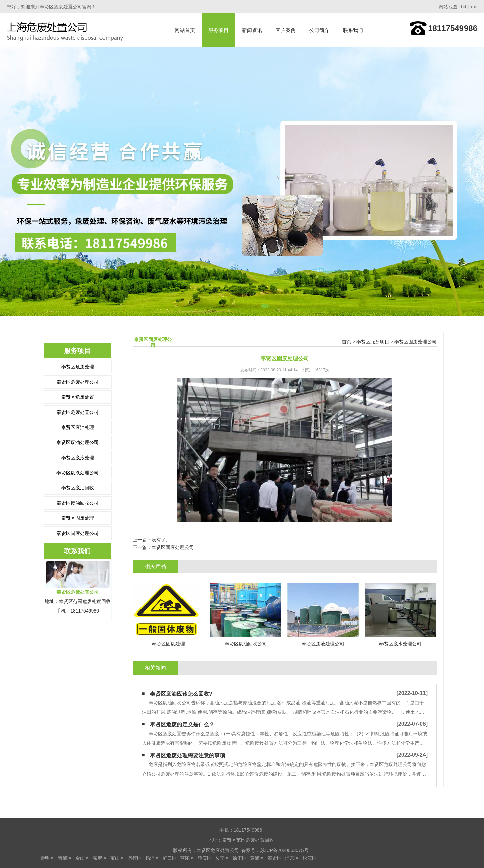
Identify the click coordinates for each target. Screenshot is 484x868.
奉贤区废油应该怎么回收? (181, 694)
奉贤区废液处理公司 (78, 473)
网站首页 (185, 30)
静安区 (205, 858)
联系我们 (353, 30)
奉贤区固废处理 (78, 518)
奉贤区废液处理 (78, 458)
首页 (347, 342)
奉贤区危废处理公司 (78, 382)
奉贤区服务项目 (373, 342)
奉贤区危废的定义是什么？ (182, 725)
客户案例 (286, 30)
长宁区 (222, 858)
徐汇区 (240, 858)
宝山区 (117, 858)
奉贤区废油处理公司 (78, 442)
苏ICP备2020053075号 (284, 850)
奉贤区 (275, 858)
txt (464, 7)
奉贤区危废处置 (78, 397)
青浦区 (65, 858)
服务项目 (218, 30)
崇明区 (47, 858)
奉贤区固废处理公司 (78, 533)
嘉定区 (100, 858)
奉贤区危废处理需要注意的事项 (188, 756)
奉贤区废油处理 (78, 427)
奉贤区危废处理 (78, 367)
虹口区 (170, 858)
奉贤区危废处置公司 (78, 412)
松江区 (310, 858)
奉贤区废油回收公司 (78, 503)
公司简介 (319, 30)
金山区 (82, 858)
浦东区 (292, 858)
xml (474, 7)
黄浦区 (257, 858)
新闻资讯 (252, 30)
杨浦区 (152, 858)
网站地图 (448, 7)
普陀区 (187, 858)
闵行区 (135, 858)
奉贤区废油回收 (78, 488)
